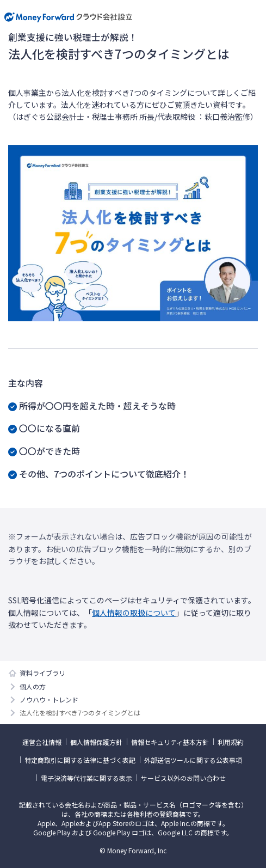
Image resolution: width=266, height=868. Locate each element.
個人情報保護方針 (96, 742)
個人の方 (33, 687)
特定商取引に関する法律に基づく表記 (80, 760)
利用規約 (231, 742)
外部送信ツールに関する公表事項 (193, 760)
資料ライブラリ (42, 673)
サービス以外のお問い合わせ (183, 778)
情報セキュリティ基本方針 (170, 742)
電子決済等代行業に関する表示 (86, 778)
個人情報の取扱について (134, 613)
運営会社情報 (42, 742)
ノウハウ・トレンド (49, 700)
